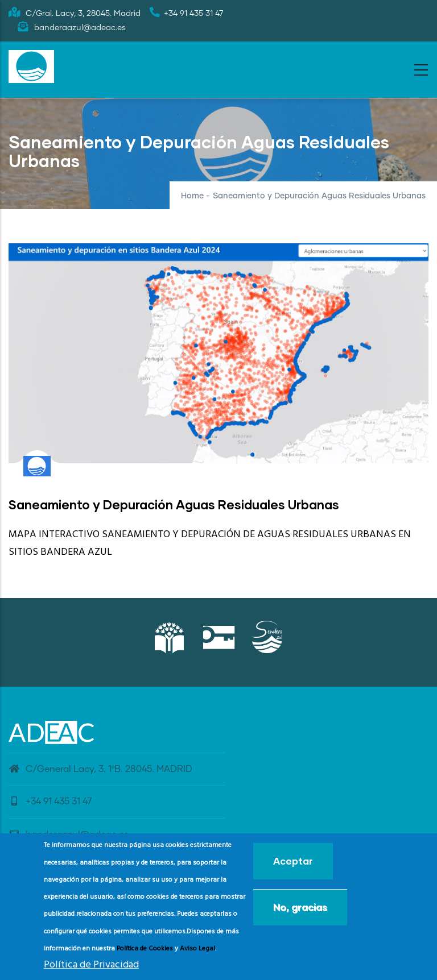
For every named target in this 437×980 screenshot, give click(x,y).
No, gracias (300, 910)
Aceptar (293, 864)
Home (192, 196)
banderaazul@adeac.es (69, 834)
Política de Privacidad (91, 968)
